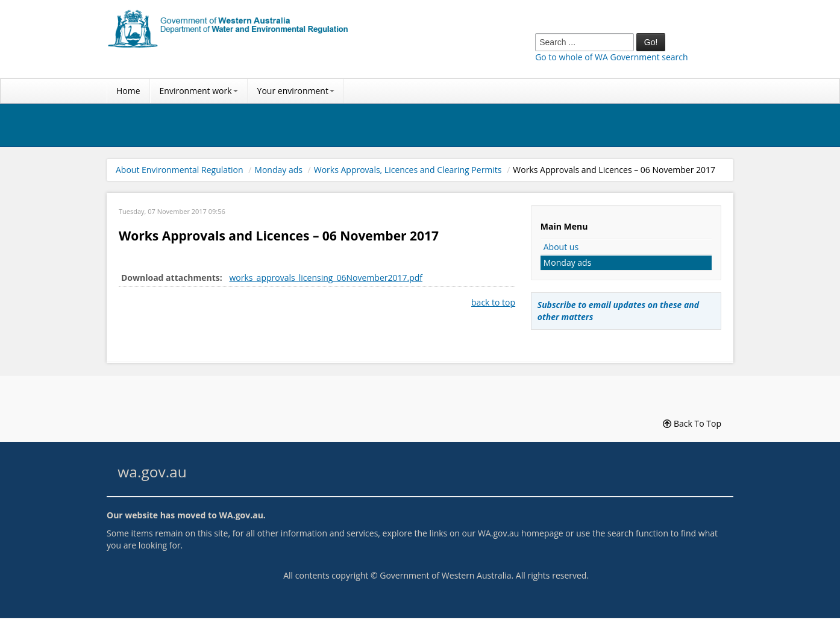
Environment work (199, 91)
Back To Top (692, 423)
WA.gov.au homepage (521, 533)
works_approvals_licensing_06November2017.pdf (326, 278)
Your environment (296, 91)
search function (638, 533)
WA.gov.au (241, 515)
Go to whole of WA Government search (611, 57)
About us (561, 247)
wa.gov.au (152, 472)
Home (128, 91)
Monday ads (278, 170)
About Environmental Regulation (180, 170)
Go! (651, 42)
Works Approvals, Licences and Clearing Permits (408, 170)
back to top (493, 302)
